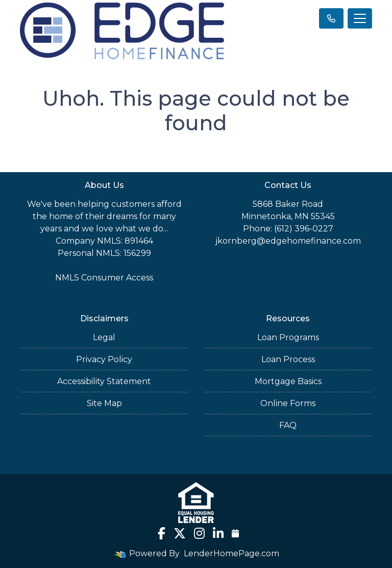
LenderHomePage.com (231, 553)
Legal (104, 337)
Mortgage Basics (288, 381)
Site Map (104, 403)
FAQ (288, 425)
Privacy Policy (104, 359)
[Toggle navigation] (360, 18)
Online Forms (288, 403)
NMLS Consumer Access (104, 278)
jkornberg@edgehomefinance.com (288, 241)
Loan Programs (288, 337)
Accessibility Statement (104, 381)
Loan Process (288, 359)
